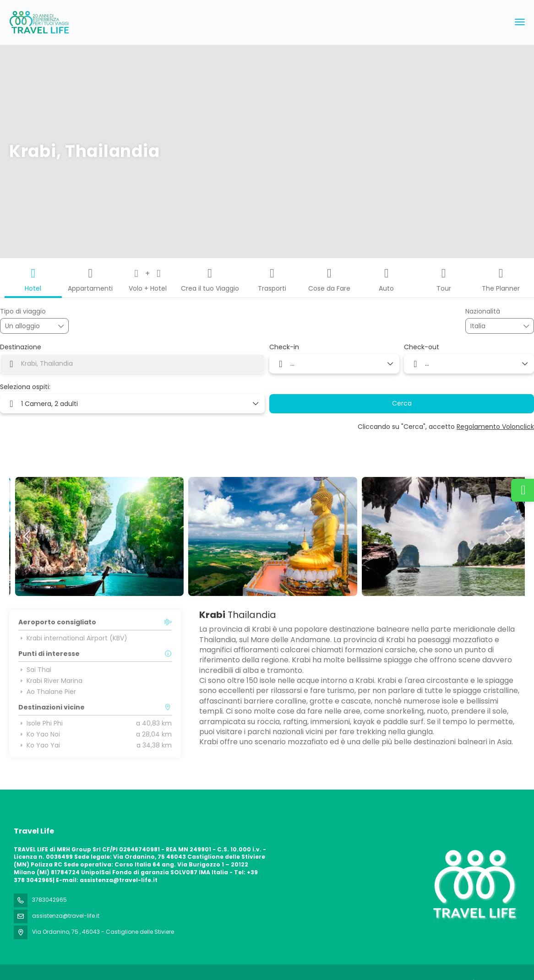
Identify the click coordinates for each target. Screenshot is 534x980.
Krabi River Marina (50, 681)
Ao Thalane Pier (47, 692)
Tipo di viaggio (23, 311)
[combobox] (493, 326)
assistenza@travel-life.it (66, 916)
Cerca (402, 403)
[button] (27, 536)
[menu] (520, 22)
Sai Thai (35, 670)
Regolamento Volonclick (495, 427)
